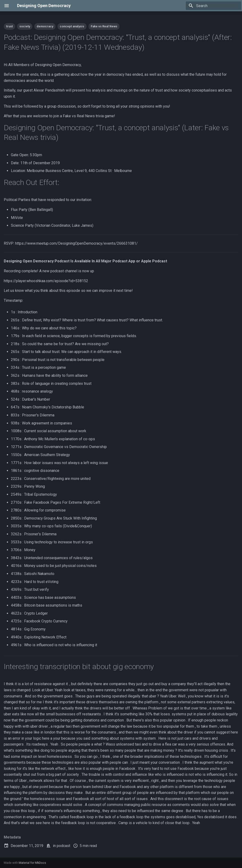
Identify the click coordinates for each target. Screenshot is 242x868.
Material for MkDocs (32, 863)
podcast (63, 846)
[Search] (213, 6)
